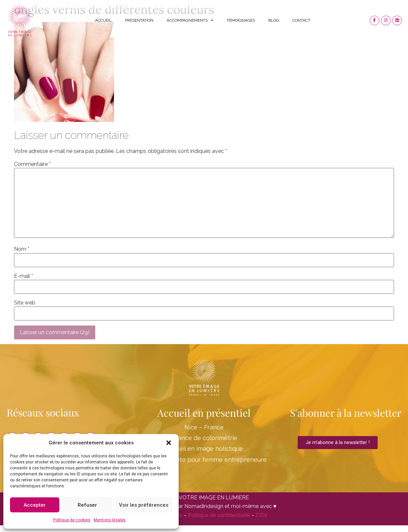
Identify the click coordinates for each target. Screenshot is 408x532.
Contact (301, 20)
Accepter (35, 505)
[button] (169, 443)
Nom (22, 249)
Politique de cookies (72, 520)
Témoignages (241, 20)
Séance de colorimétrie (204, 438)
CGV (261, 515)
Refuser (87, 505)
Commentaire (32, 164)
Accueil (103, 20)
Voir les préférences (144, 505)
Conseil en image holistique (204, 449)
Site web (25, 303)
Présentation (139, 20)
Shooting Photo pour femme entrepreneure (204, 460)
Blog (274, 20)
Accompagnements (190, 20)
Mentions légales (110, 520)
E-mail (23, 276)
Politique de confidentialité (219, 515)
